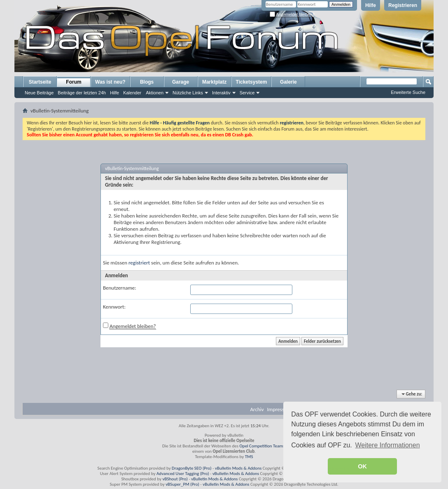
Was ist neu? (110, 82)
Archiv (257, 409)
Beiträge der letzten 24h (82, 93)
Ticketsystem (252, 82)
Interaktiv (221, 93)
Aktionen (155, 93)
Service (247, 93)
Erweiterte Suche (408, 92)
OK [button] (362, 466)
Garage (181, 82)
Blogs (147, 82)
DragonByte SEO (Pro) (192, 468)
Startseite (40, 82)
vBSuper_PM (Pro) (182, 484)
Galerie (288, 82)
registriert (139, 263)
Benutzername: (120, 288)
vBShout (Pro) (175, 479)
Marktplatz (214, 82)
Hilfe (371, 5)
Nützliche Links (188, 93)
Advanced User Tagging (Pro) (183, 474)
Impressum (279, 409)
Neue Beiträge (39, 93)
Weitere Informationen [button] (387, 445)
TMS (249, 457)
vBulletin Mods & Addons (238, 468)
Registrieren (403, 5)
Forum (73, 82)
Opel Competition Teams (262, 446)
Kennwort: (114, 307)
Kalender (132, 93)
